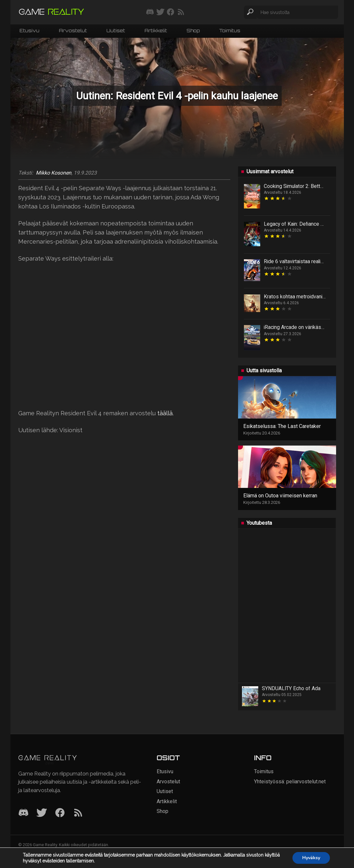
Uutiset (116, 30)
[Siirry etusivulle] (51, 12)
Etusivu (29, 30)
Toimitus (230, 30)
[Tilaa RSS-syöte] (181, 12)
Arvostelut (73, 30)
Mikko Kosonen (54, 173)
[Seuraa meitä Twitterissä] (160, 12)
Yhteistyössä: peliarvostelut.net (290, 782)
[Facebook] (60, 813)
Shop (193, 30)
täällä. (165, 413)
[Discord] (23, 813)
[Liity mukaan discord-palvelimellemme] (150, 12)
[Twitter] (42, 813)
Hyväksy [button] (311, 858)
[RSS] (78, 813)
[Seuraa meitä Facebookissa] (170, 12)
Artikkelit (156, 30)
